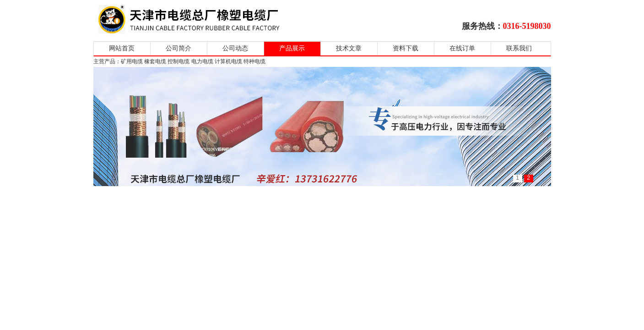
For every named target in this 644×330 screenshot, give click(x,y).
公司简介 (179, 48)
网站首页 (122, 48)
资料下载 (406, 48)
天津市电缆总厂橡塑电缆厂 (200, 19)
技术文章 (349, 48)
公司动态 (235, 48)
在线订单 (462, 48)
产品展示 (292, 48)
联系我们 (519, 48)
